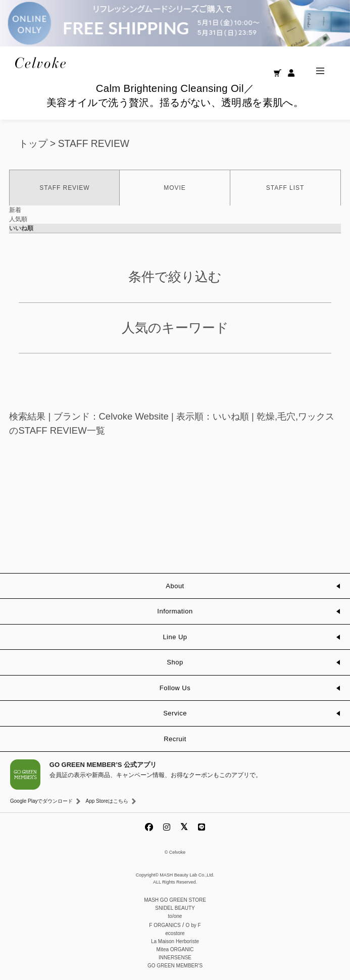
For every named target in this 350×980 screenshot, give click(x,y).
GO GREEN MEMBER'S (175, 966)
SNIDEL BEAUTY (175, 908)
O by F (193, 925)
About (175, 586)
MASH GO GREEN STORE (175, 900)
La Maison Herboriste (175, 941)
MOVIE (174, 188)
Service (175, 713)
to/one (175, 916)
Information (175, 611)
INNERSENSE (175, 958)
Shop (175, 662)
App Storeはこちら (107, 801)
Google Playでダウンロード (41, 801)
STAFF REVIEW (94, 144)
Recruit (175, 739)
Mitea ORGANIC (175, 949)
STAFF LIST (285, 188)
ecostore (175, 933)
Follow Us (175, 688)
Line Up (175, 637)
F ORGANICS (165, 925)
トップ (33, 144)
